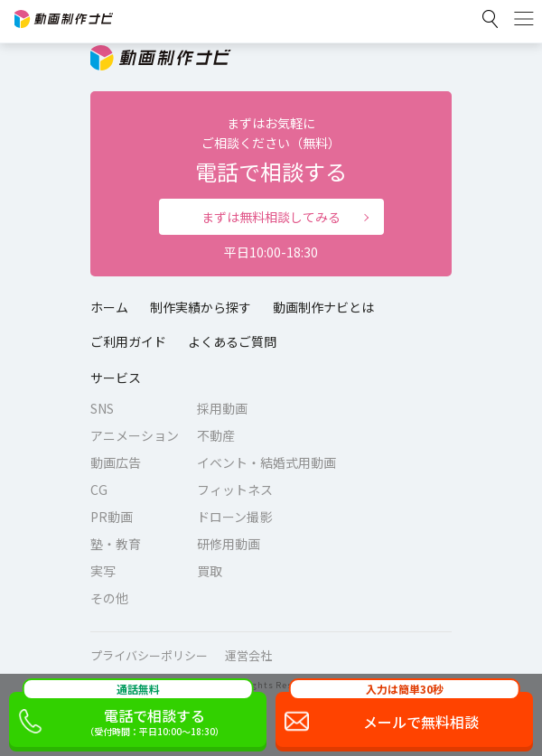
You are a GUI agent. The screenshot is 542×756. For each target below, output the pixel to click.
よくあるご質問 (232, 341)
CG (99, 490)
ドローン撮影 (234, 517)
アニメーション (135, 435)
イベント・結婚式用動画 (266, 462)
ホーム (109, 307)
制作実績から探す (201, 307)
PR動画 (112, 517)
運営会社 (248, 655)
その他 (109, 598)
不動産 (216, 435)
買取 (210, 571)
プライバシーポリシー (149, 655)
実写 (103, 571)
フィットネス (235, 490)
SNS (102, 408)
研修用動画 (229, 544)
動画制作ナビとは (323, 307)
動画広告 (116, 462)
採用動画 (222, 408)
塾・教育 (116, 544)
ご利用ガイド (128, 341)
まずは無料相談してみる (271, 217)
